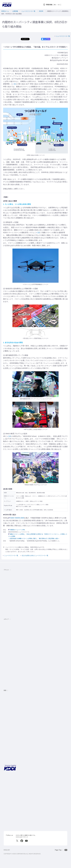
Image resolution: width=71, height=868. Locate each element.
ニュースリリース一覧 (28, 11)
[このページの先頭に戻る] (61, 850)
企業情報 (15, 11)
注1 (14, 84)
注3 (9, 436)
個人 (55, 5)
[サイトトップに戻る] (7, 5)
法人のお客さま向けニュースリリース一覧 (35, 556)
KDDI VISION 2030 (16, 518)
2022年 (41, 11)
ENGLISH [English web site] (7, 850)
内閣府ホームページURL (17, 530)
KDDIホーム (5, 11)
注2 (38, 233)
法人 (59, 5)
